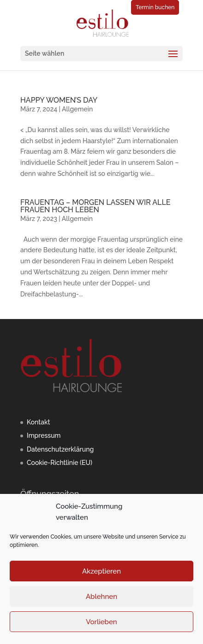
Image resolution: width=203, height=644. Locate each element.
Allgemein (77, 109)
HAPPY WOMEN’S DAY (59, 100)
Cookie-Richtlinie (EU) (60, 463)
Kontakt (38, 422)
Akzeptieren (101, 571)
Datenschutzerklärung (60, 449)
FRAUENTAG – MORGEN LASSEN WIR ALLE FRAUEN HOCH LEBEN (95, 206)
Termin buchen (155, 7)
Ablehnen (101, 597)
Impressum (44, 435)
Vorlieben (101, 622)
